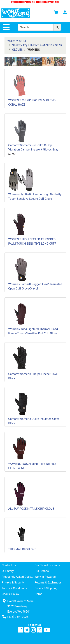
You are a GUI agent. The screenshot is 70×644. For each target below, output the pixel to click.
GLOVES (17, 50)
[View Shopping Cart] (56, 13)
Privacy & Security (13, 582)
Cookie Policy (10, 594)
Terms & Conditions (14, 588)
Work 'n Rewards (45, 577)
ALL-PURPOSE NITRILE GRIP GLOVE (31, 509)
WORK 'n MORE (17, 41)
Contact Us (9, 565)
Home (38, 594)
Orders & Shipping (46, 588)
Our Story (8, 571)
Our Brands (42, 571)
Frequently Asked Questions (18, 577)
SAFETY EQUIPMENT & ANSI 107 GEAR (37, 45)
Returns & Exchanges (48, 582)
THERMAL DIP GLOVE (22, 549)
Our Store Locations (47, 565)
